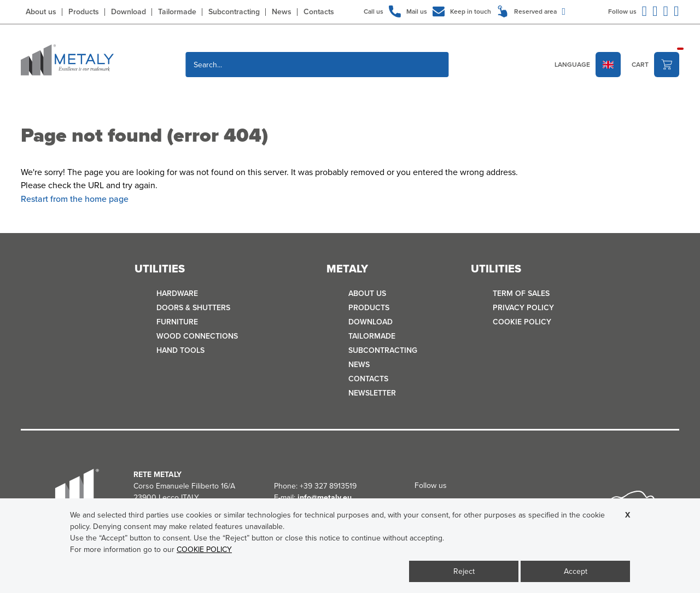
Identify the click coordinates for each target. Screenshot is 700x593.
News (282, 12)
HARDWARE (177, 293)
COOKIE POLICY (522, 322)
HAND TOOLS (180, 350)
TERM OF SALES (521, 293)
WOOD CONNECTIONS (197, 336)
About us (41, 12)
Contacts (319, 12)
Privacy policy (523, 308)
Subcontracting (234, 12)
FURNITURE (177, 322)
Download (129, 12)
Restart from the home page (75, 199)
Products (84, 12)
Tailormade (177, 12)
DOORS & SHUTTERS (193, 308)
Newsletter (372, 393)
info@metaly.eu (325, 498)
